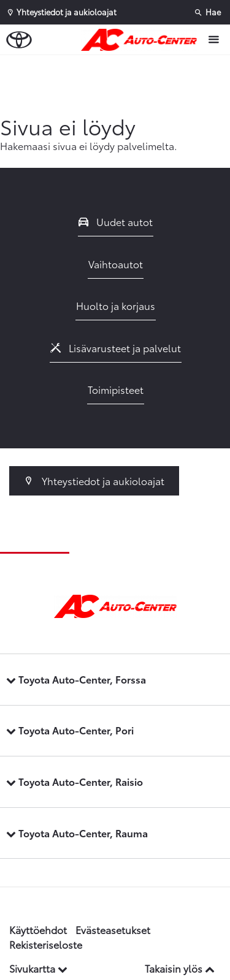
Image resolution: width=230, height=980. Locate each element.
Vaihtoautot (116, 264)
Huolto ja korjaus (116, 305)
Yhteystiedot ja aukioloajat (94, 481)
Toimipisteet (116, 389)
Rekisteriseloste (46, 944)
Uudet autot (116, 221)
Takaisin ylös (180, 968)
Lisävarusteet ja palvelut (116, 348)
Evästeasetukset (113, 929)
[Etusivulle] (142, 40)
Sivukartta (38, 968)
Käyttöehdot (38, 929)
